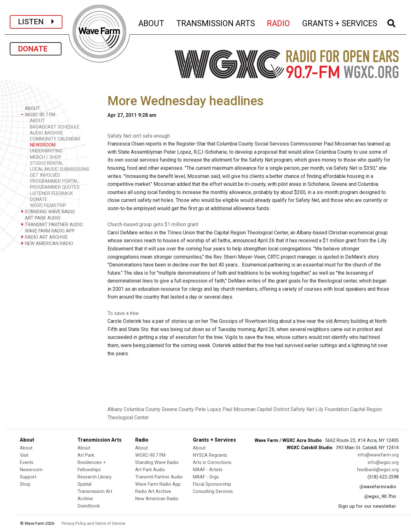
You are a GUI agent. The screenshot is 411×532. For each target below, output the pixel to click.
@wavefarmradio (378, 487)
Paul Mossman (239, 409)
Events (27, 463)
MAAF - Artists (208, 470)
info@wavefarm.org (378, 455)
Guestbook (89, 506)
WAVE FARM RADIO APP (48, 231)
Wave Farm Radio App (158, 484)
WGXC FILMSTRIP (48, 206)
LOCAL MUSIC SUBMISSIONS (60, 169)
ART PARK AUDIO (41, 218)
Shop (25, 484)
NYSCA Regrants (210, 455)
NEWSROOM (43, 145)
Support (28, 477)
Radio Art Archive (153, 492)
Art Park (86, 455)
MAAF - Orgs (206, 477)
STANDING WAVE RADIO (48, 212)
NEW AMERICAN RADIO (47, 243)
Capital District (273, 409)
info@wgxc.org (383, 463)
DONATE (36, 49)
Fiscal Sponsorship (212, 484)
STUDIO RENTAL (47, 163)
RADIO (279, 22)
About (26, 448)
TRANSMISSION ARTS (216, 22)
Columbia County (142, 409)
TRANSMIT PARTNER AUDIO (52, 224)
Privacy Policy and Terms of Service (93, 523)
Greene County (178, 409)
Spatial (84, 484)
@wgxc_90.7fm (380, 497)
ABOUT (152, 22)
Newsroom (31, 470)
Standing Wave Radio (157, 463)
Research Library (95, 477)
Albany (115, 409)
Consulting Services (213, 492)
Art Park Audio (150, 470)
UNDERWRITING (46, 151)
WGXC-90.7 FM (38, 114)
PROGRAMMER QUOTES (55, 187)
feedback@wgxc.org (378, 470)
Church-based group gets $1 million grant (153, 224)
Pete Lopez (208, 409)
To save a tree (123, 313)
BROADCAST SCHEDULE (55, 127)
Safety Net (302, 409)
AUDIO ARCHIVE (46, 133)
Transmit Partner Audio (159, 477)
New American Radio (157, 499)
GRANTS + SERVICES (340, 22)
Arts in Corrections (212, 463)
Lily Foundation (332, 409)
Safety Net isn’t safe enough (139, 136)
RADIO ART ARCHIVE (44, 237)
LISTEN (36, 22)
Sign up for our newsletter (367, 506)
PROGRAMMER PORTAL (54, 181)
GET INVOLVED (45, 175)
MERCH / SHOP (46, 157)
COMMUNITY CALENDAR (55, 139)
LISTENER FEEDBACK (52, 194)
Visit (24, 455)
